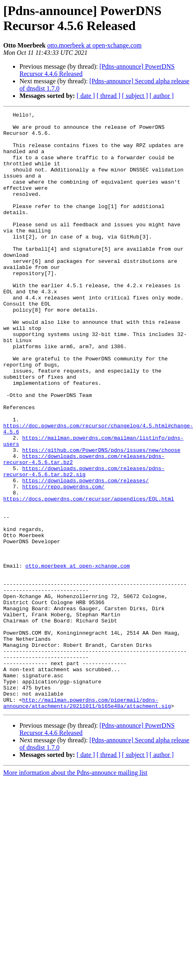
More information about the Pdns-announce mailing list (75, 892)
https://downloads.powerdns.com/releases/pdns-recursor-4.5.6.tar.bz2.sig (84, 544)
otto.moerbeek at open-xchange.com (94, 45)
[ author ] (162, 96)
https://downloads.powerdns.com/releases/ (86, 555)
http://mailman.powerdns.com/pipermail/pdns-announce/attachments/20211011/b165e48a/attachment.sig (87, 822)
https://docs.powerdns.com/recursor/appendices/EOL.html (89, 577)
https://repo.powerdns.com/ (63, 562)
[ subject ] (135, 96)
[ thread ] (108, 96)
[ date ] (86, 96)
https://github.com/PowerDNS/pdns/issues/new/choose (101, 518)
